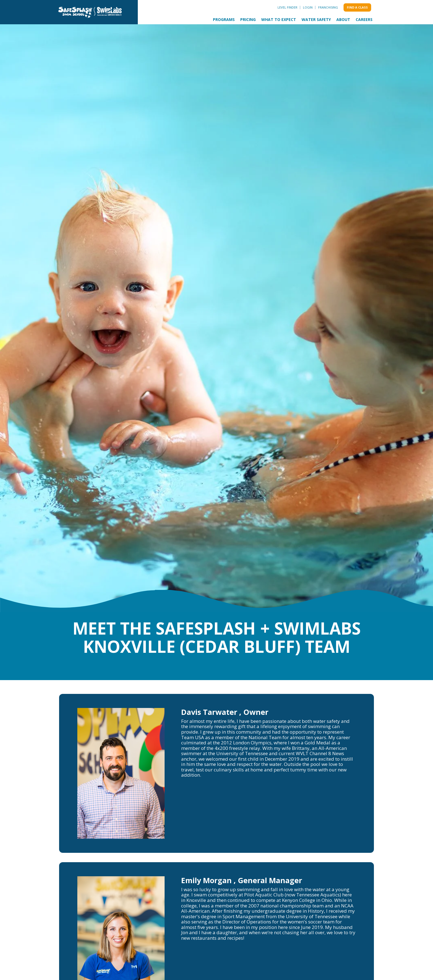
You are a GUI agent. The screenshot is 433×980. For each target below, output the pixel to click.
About (343, 19)
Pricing (248, 19)
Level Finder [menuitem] (287, 7)
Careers (364, 19)
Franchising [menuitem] (328, 7)
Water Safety (316, 19)
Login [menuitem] (308, 7)
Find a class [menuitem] (357, 7)
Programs (224, 19)
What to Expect (279, 19)
